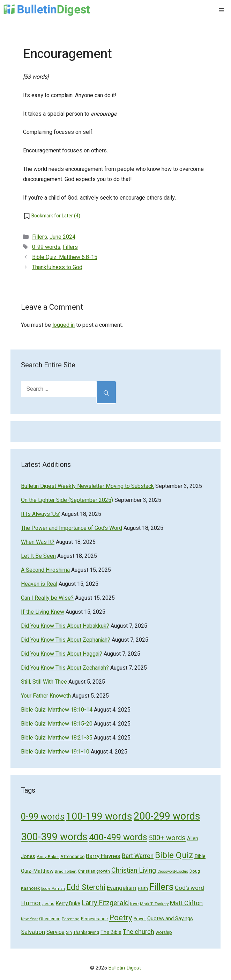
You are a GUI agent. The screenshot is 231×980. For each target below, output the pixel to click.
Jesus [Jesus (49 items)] (48, 904)
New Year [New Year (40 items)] (29, 919)
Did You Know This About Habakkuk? (65, 626)
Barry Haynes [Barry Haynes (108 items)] (103, 856)
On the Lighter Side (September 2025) (67, 500)
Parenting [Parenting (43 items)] (71, 919)
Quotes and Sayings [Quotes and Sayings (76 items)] (170, 918)
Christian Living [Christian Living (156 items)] (134, 871)
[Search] (106, 392)
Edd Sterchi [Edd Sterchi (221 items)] (86, 887)
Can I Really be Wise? (47, 598)
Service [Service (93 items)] (55, 932)
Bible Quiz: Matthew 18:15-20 (57, 724)
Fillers (40, 237)
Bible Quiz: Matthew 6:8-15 (65, 257)
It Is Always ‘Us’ (40, 514)
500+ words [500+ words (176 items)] (167, 838)
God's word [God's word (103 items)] (189, 888)
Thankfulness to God (57, 267)
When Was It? (38, 542)
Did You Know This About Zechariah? (65, 668)
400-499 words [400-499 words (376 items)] (118, 838)
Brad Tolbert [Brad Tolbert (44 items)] (66, 871)
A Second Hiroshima (45, 570)
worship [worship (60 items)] (164, 932)
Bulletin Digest (125, 968)
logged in (64, 325)
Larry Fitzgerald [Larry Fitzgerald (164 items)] (105, 903)
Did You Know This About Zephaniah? (66, 640)
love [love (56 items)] (134, 904)
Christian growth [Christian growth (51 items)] (94, 871)
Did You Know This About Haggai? (62, 654)
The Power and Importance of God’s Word (72, 528)
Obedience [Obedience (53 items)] (50, 919)
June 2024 (62, 237)
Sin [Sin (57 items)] (69, 932)
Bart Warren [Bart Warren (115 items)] (138, 856)
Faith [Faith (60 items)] (143, 888)
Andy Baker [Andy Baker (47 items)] (48, 857)
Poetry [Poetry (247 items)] (121, 918)
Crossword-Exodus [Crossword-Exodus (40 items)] (173, 871)
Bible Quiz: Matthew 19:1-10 (55, 752)
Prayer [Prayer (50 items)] (140, 919)
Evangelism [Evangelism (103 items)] (122, 888)
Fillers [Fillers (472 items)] (161, 887)
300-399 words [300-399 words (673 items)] (54, 837)
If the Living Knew (43, 612)
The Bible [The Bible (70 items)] (111, 932)
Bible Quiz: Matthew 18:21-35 (57, 738)
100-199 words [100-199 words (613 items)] (99, 816)
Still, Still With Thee (44, 682)
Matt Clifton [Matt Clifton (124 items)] (186, 903)
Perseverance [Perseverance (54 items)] (94, 919)
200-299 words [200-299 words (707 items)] (167, 816)
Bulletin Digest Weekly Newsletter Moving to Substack (87, 486)
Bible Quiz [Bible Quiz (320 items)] (174, 855)
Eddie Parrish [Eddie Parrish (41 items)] (53, 889)
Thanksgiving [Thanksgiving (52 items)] (86, 932)
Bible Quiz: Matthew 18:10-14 (57, 710)
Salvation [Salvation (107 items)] (33, 932)
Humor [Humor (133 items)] (31, 903)
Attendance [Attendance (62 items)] (72, 857)
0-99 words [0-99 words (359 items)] (43, 817)
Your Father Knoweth (46, 696)
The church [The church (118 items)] (139, 932)
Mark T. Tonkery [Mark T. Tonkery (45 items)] (154, 904)
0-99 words (46, 247)
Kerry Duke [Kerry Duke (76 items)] (68, 903)
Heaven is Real (39, 584)
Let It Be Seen (38, 556)
